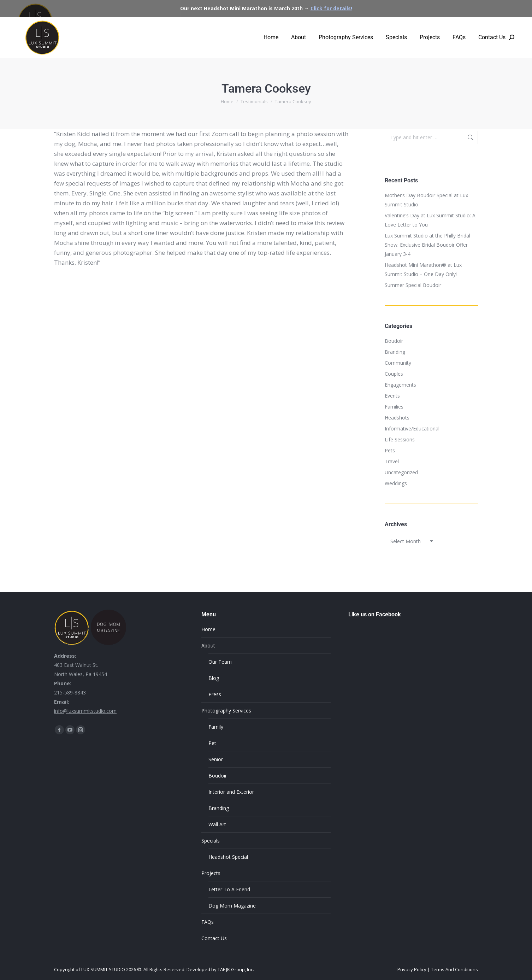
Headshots (397, 418)
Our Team (220, 662)
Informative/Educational (412, 429)
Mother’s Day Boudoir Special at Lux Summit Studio (426, 200)
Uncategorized (401, 472)
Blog (214, 678)
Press (215, 694)
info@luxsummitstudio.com (85, 711)
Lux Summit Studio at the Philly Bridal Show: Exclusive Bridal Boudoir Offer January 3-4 (427, 245)
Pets (390, 450)
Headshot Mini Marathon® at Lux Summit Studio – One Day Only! (423, 269)
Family (216, 727)
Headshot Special (228, 857)
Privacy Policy (412, 969)
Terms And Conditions (454, 969)
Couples (394, 374)
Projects (211, 873)
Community (398, 363)
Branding (395, 352)
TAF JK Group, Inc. (236, 969)
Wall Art (217, 824)
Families (394, 407)
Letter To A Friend (229, 889)
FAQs (208, 922)
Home (208, 629)
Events (392, 396)
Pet (212, 743)
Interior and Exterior (231, 792)
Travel (392, 461)
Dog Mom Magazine (232, 906)
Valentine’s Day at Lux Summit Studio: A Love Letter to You (430, 220)
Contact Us (214, 938)
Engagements (400, 385)
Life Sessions (400, 439)
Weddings (396, 483)
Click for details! (331, 8)
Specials (211, 841)
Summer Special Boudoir (413, 285)
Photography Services (226, 711)
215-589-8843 (70, 693)
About (208, 645)
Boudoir (394, 341)
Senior (216, 759)
